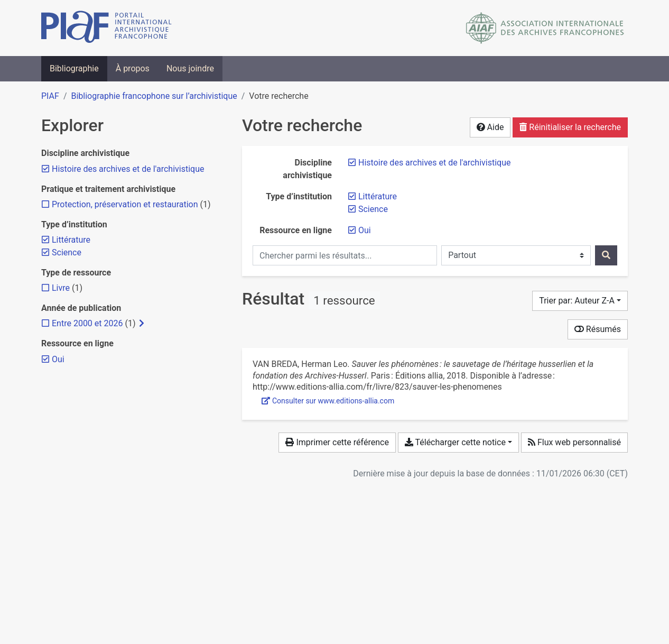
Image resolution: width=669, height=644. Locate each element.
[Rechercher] (606, 255)
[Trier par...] (580, 301)
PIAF (50, 96)
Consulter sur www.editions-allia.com (328, 401)
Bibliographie (74, 68)
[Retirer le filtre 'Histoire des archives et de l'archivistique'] (434, 163)
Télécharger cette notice (455, 442)
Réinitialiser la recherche (570, 127)
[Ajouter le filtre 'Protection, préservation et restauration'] (125, 204)
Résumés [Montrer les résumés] (598, 329)
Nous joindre (190, 68)
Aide (490, 127)
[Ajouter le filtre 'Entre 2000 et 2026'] (87, 323)
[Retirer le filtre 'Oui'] (365, 230)
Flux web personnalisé (574, 442)
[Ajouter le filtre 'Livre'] (61, 288)
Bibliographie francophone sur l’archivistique (154, 96)
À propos (133, 68)
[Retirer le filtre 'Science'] (373, 209)
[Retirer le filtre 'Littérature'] (378, 196)
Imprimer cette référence (337, 442)
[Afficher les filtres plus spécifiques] (142, 324)
